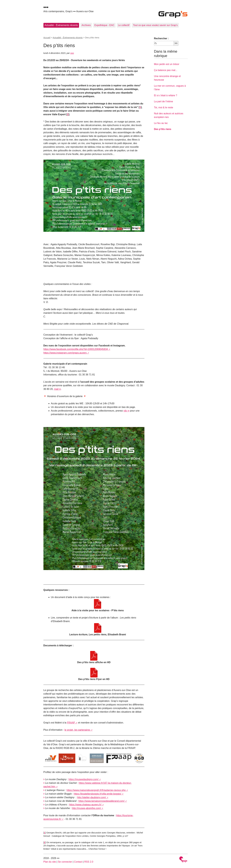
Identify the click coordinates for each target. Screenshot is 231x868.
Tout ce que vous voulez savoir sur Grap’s (155, 25)
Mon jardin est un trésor (167, 64)
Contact (78, 862)
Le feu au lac (161, 123)
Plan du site (50, 862)
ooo (72, 53)
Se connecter (65, 862)
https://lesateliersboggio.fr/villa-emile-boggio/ (98, 794)
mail (56, 389)
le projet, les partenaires (77, 730)
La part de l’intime (164, 101)
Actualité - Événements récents (61, 25)
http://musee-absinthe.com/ (86, 808)
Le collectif (124, 25)
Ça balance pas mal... (166, 70)
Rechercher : (161, 38)
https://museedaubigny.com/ (83, 779)
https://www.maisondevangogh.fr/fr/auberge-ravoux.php (96, 790)
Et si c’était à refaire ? (166, 95)
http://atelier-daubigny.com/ (92, 797)
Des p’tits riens (163, 129)
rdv (125, 411)
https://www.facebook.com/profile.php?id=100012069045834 (76, 349)
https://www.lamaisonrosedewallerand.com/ (102, 801)
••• (46, 7)
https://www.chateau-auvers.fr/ (85, 805)
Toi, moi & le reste (164, 107)
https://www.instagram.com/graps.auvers (65, 353)
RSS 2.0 (89, 862)
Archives (86, 25)
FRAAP (71, 723)
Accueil (47, 38)
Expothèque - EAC (104, 25)
